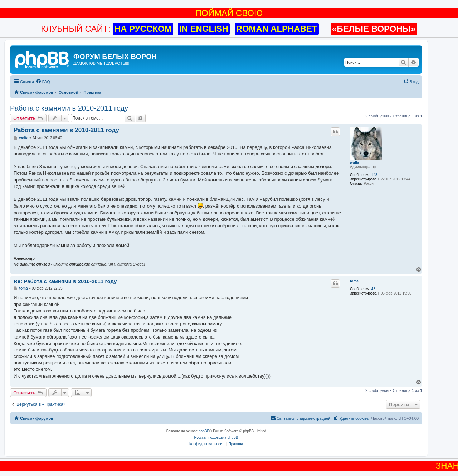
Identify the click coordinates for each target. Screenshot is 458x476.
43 (373, 289)
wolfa (355, 163)
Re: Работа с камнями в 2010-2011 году (65, 281)
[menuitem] (43, 82)
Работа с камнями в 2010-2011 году (69, 108)
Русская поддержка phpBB (216, 438)
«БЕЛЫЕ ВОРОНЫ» (374, 29)
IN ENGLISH (204, 29)
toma (354, 281)
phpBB (204, 431)
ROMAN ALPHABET (277, 29)
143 (374, 175)
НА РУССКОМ (143, 29)
